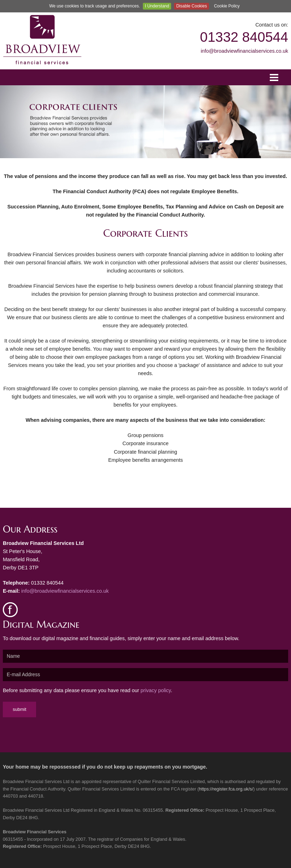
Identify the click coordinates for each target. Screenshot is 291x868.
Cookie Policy (227, 6)
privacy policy (156, 690)
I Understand (157, 6)
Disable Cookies (191, 6)
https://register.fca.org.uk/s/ (226, 789)
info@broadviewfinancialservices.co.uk (245, 51)
